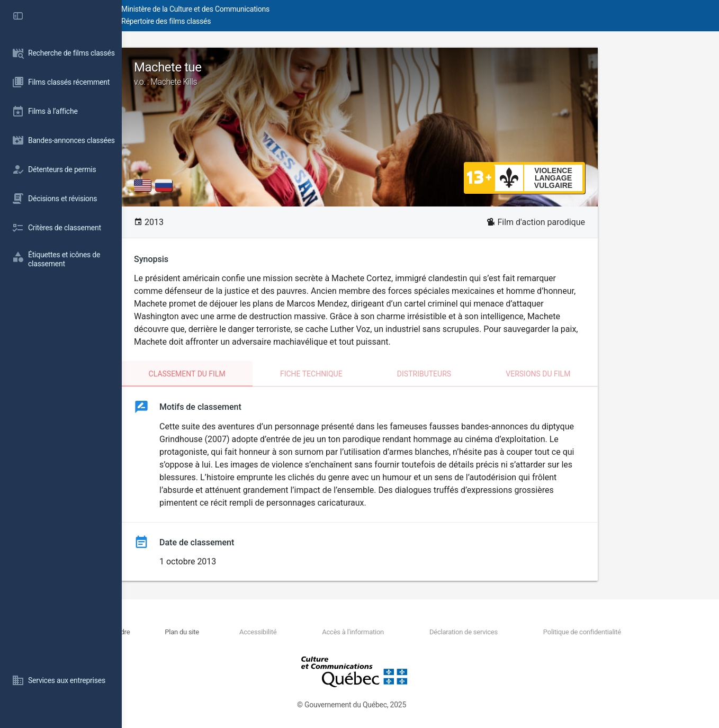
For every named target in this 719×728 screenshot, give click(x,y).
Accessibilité (328, 632)
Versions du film (599, 374)
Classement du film (248, 374)
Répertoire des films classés (283, 21)
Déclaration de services (497, 632)
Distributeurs (485, 374)
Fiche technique (372, 374)
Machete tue (420, 74)
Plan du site (270, 632)
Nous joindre (217, 632)
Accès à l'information (405, 632)
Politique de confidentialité (598, 632)
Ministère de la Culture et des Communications (312, 9)
